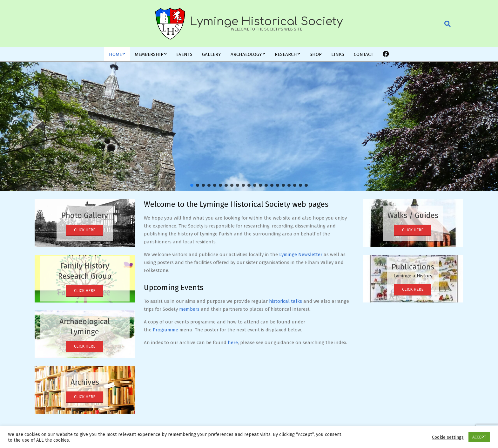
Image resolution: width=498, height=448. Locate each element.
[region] (249, 126)
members (189, 309)
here (233, 343)
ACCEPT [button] (479, 437)
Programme (165, 330)
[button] (10, 126)
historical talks (286, 301)
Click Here (85, 230)
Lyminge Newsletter (301, 255)
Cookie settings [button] (448, 437)
